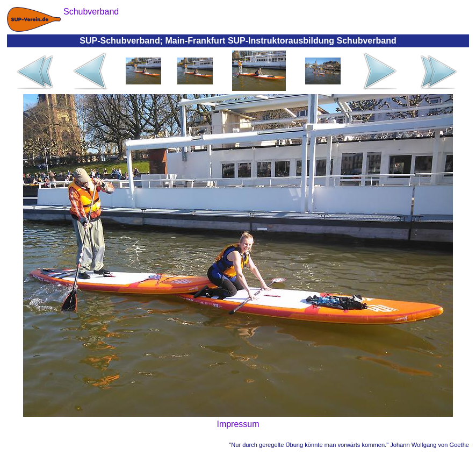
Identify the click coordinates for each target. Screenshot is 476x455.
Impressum (238, 424)
